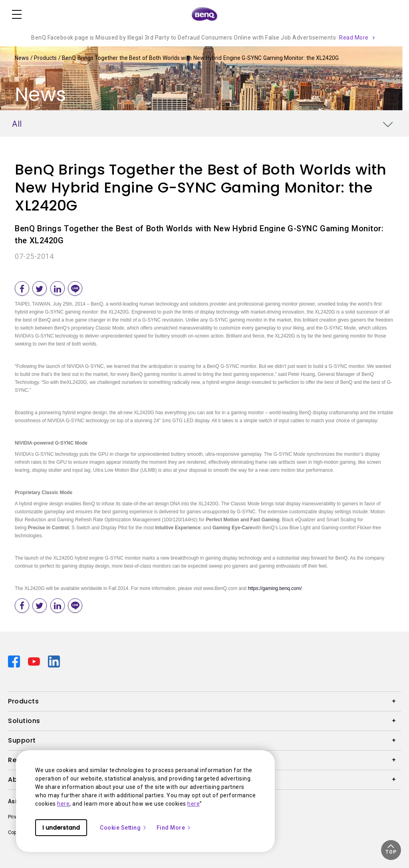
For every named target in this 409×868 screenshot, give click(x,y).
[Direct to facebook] (15, 661)
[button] (391, 850)
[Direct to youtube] (35, 661)
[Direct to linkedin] (54, 661)
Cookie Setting (123, 828)
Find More (174, 828)
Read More (354, 38)
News (23, 58)
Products (46, 58)
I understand (61, 828)
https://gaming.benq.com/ (275, 588)
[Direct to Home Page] (204, 14)
